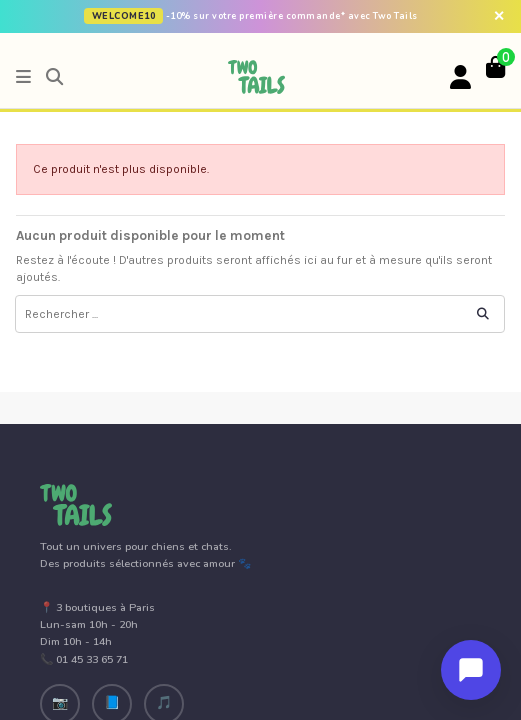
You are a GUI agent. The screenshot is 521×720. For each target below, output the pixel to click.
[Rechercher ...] (483, 314)
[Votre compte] (461, 78)
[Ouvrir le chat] (471, 670)
